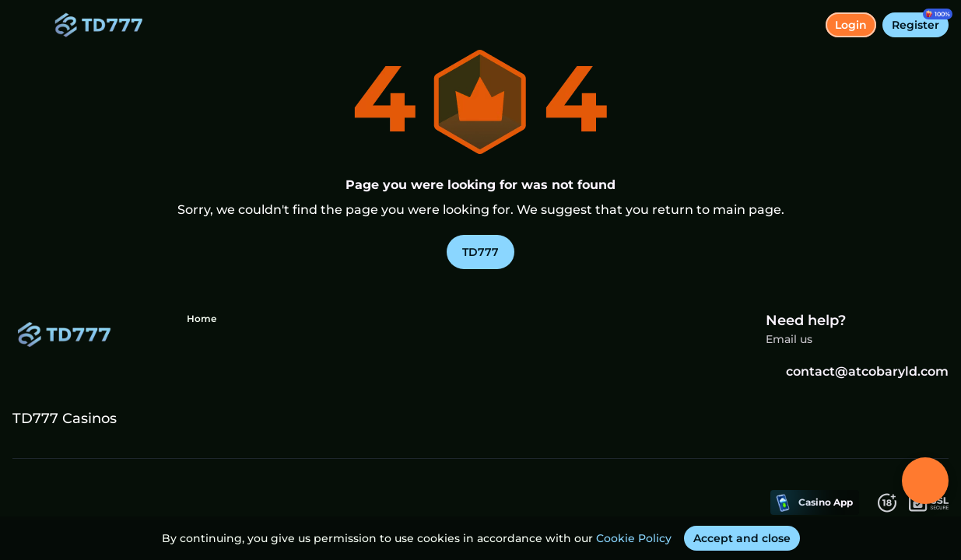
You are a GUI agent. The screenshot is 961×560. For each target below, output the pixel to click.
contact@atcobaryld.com (857, 371)
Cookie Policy (634, 538)
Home (202, 318)
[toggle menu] (25, 25)
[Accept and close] (742, 538)
